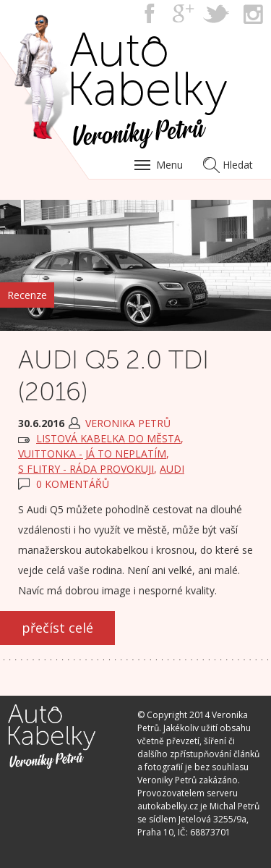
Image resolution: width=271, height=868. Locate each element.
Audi (172, 469)
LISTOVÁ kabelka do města (108, 438)
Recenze (27, 295)
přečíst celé (57, 628)
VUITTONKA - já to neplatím (92, 454)
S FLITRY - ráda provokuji (86, 469)
